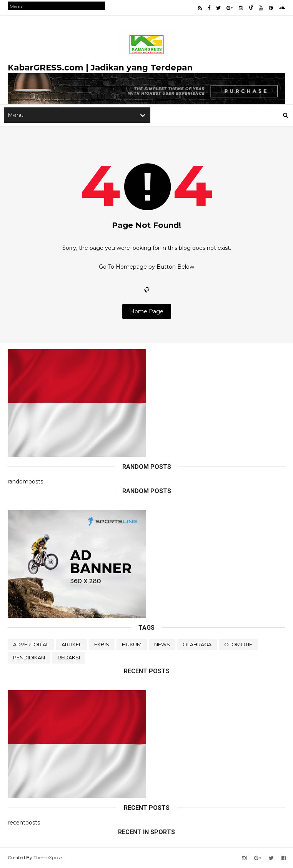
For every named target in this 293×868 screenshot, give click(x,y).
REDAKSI (69, 657)
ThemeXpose (48, 857)
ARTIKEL (72, 644)
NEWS (162, 644)
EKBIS (102, 644)
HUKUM (132, 644)
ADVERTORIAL (31, 644)
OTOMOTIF (238, 644)
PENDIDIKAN (29, 657)
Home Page (147, 311)
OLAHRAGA (197, 644)
